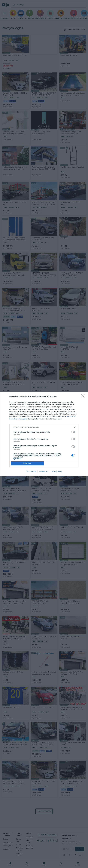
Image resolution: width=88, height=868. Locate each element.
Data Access (44, 472)
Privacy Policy (57, 472)
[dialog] (44, 434)
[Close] (84, 397)
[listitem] (44, 427)
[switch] (73, 432)
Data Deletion (31, 472)
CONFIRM (27, 463)
